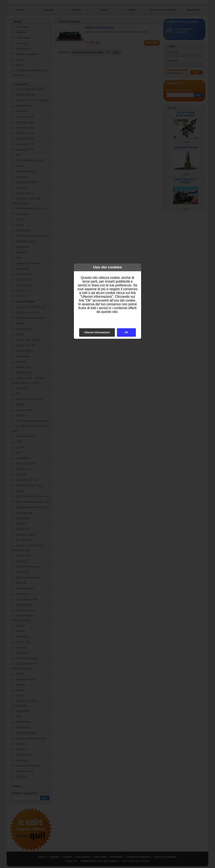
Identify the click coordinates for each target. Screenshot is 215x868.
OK (126, 332)
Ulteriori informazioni (97, 332)
